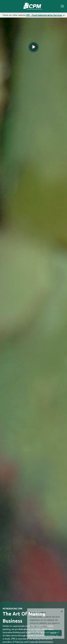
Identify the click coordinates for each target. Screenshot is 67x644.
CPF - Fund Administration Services (44, 15)
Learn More (35, 633)
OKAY (53, 633)
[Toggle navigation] (62, 7)
